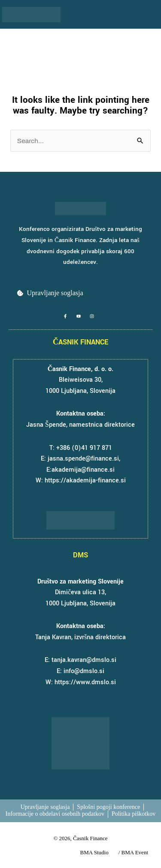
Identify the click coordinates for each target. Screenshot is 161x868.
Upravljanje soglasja (55, 293)
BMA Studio (94, 852)
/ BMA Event (133, 852)
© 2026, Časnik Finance (80, 838)
